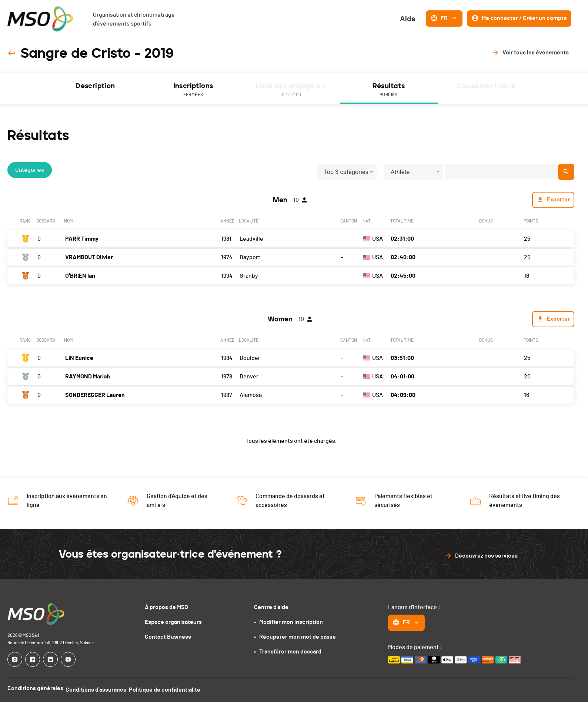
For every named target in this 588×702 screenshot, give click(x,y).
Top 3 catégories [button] (346, 172)
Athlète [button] (400, 172)
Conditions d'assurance (100, 688)
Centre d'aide (271, 607)
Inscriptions (193, 90)
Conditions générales (35, 688)
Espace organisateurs (173, 622)
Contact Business (168, 637)
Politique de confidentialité (172, 688)
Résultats (389, 90)
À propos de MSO (166, 607)
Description (95, 86)
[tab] (96, 88)
